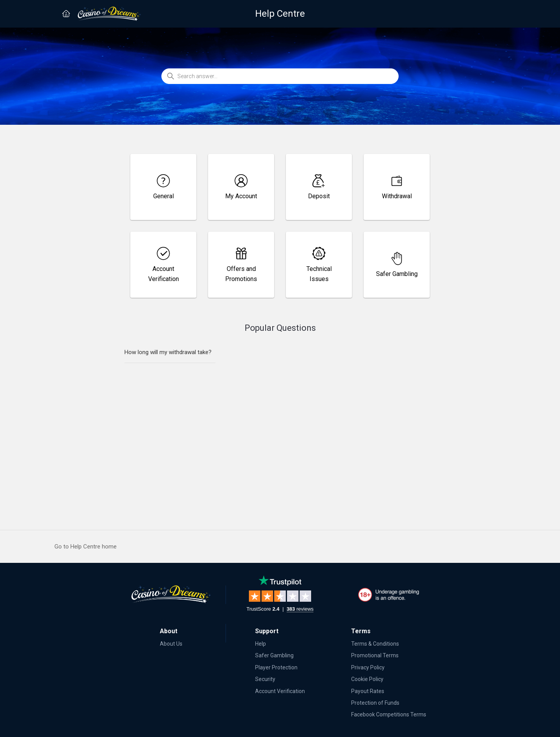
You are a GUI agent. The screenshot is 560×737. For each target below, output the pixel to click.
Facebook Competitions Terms (389, 714)
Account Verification (280, 691)
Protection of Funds (375, 703)
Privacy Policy (368, 667)
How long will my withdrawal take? (168, 352)
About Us (171, 644)
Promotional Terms (375, 655)
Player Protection (276, 667)
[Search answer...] (280, 76)
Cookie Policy (367, 679)
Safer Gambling (274, 655)
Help (261, 644)
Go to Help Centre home (86, 547)
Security (265, 679)
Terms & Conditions (375, 644)
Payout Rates (368, 691)
